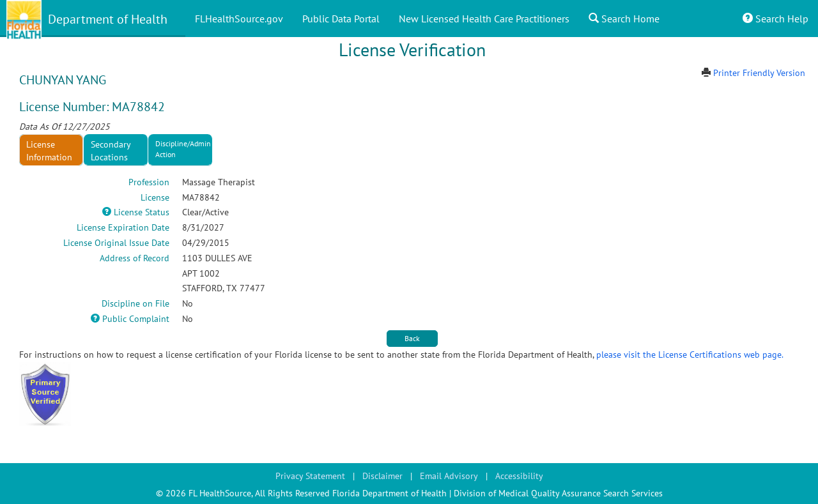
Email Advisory (449, 476)
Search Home (624, 19)
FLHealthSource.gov (239, 19)
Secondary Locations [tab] (111, 151)
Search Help (776, 19)
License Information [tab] (49, 151)
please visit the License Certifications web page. (690, 355)
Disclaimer (382, 476)
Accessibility (519, 476)
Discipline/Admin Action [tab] (183, 149)
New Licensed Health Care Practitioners (484, 19)
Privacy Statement (310, 476)
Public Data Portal (341, 19)
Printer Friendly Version (759, 73)
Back (412, 338)
